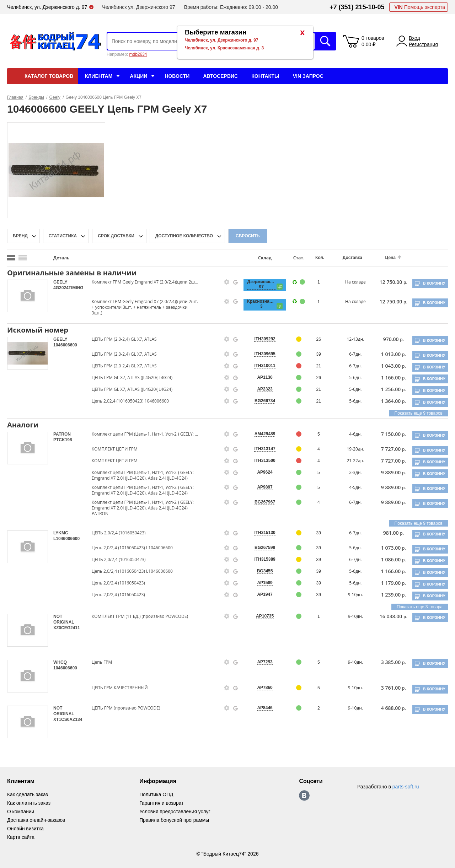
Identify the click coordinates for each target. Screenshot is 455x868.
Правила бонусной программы (175, 820)
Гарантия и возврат (162, 803)
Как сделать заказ (28, 794)
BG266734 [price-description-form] (262, 401)
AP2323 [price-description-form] (261, 389)
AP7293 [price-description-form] (261, 662)
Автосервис (220, 76)
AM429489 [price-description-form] (261, 434)
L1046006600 (66, 539)
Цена (385, 258)
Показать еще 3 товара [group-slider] (420, 607)
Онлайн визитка (26, 829)
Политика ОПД (157, 794)
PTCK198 (63, 440)
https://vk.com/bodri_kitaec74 (305, 796)
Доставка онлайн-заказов (36, 820)
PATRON (62, 434)
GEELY (60, 282)
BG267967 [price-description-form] (262, 502)
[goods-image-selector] (28, 296)
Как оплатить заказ (29, 803)
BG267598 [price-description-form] (262, 548)
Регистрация (423, 44)
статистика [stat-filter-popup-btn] (63, 236)
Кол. (315, 258)
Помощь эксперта (420, 7)
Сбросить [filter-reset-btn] (248, 236)
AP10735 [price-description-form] (262, 616)
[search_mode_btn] (11, 258)
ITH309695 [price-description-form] (261, 354)
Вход (414, 38)
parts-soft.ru (406, 787)
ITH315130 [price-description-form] (261, 533)
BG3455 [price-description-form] (261, 571)
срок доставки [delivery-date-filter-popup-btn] (116, 236)
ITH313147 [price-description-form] (261, 449)
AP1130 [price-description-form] (261, 377)
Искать (325, 41)
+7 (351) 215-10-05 (357, 7)
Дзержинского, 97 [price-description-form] (258, 284)
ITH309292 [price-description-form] (261, 339)
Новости (177, 76)
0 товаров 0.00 (373, 41)
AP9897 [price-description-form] (261, 487)
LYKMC (61, 533)
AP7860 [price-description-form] (261, 688)
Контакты (265, 76)
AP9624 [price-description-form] (261, 472)
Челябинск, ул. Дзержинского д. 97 (222, 40)
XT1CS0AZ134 (68, 719)
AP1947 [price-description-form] (261, 594)
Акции (138, 76)
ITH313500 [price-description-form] (261, 460)
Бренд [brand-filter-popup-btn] (20, 236)
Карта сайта (21, 837)
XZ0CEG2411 (67, 628)
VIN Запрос (308, 76)
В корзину (434, 283)
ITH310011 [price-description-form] (261, 366)
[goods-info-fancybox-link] (224, 282)
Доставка (347, 258)
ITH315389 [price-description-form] (261, 559)
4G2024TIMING (68, 288)
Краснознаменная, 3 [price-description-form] (258, 304)
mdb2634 (138, 54)
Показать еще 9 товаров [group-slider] (419, 413)
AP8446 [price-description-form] (261, 708)
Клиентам (99, 76)
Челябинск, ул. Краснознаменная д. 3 (224, 48)
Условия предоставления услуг (176, 812)
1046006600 (65, 345)
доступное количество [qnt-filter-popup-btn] (184, 236)
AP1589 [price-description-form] (261, 583)
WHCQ (60, 662)
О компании (21, 812)
